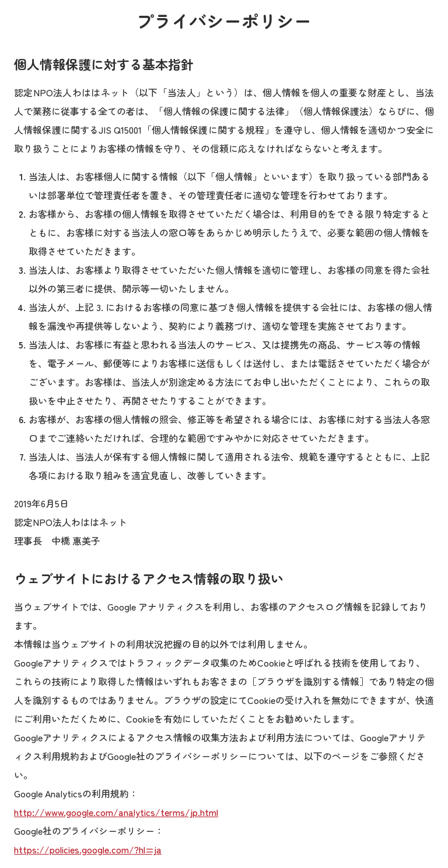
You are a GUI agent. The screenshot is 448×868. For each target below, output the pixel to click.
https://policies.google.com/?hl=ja (88, 849)
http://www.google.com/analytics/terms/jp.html (116, 812)
